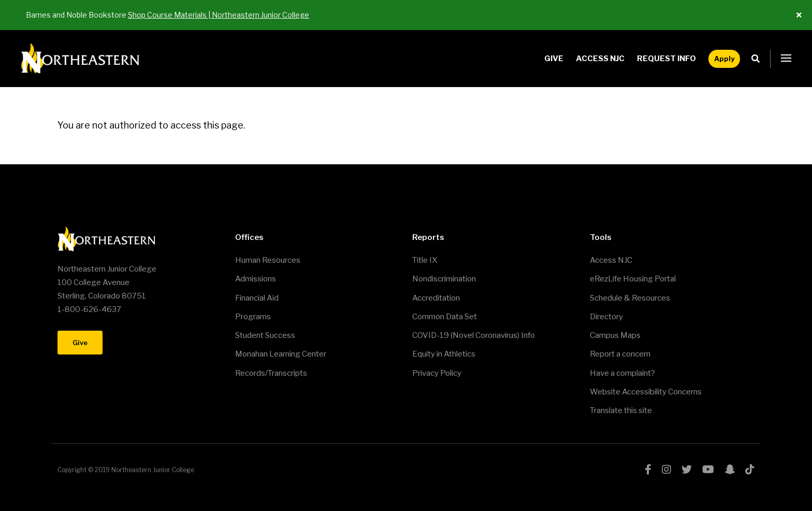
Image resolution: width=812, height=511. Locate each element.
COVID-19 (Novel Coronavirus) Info (474, 335)
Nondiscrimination (444, 279)
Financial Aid (257, 298)
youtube (708, 470)
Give (554, 59)
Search (758, 59)
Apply (724, 59)
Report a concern (620, 354)
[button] (786, 59)
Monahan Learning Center (281, 354)
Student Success (265, 335)
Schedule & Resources (630, 298)
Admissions (256, 279)
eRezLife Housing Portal (633, 279)
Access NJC (600, 59)
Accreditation (436, 298)
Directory (606, 317)
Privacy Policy (437, 373)
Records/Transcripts (271, 373)
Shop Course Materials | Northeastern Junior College (219, 15)
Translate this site (621, 410)
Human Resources (268, 260)
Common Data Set (445, 317)
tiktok (750, 470)
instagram (666, 470)
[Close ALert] (799, 15)
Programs (253, 317)
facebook (648, 470)
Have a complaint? (622, 373)
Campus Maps (615, 335)
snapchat (730, 470)
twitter (687, 470)
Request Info (666, 59)
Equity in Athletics (444, 354)
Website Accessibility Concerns (646, 392)
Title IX (425, 260)
